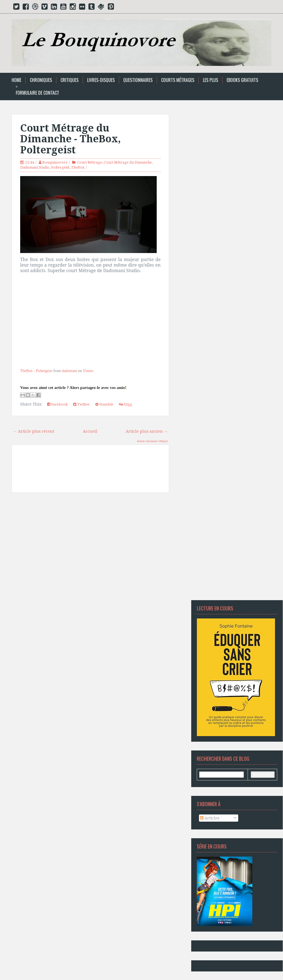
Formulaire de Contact (37, 93)
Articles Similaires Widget (152, 441)
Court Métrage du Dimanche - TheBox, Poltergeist (70, 139)
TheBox (78, 167)
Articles (210, 818)
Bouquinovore (55, 162)
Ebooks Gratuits (242, 80)
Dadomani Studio (35, 167)
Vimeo (88, 371)
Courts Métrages (178, 80)
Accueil (90, 431)
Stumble (104, 404)
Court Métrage (90, 162)
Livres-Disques (101, 80)
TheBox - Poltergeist (36, 371)
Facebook (57, 404)
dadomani (70, 371)
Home (16, 80)
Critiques (70, 80)
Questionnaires (138, 80)
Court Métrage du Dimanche (128, 162)
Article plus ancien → (147, 431)
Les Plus (210, 80)
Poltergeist (60, 167)
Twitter (82, 404)
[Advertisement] (90, 548)
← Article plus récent (34, 431)
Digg (125, 404)
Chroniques (41, 80)
